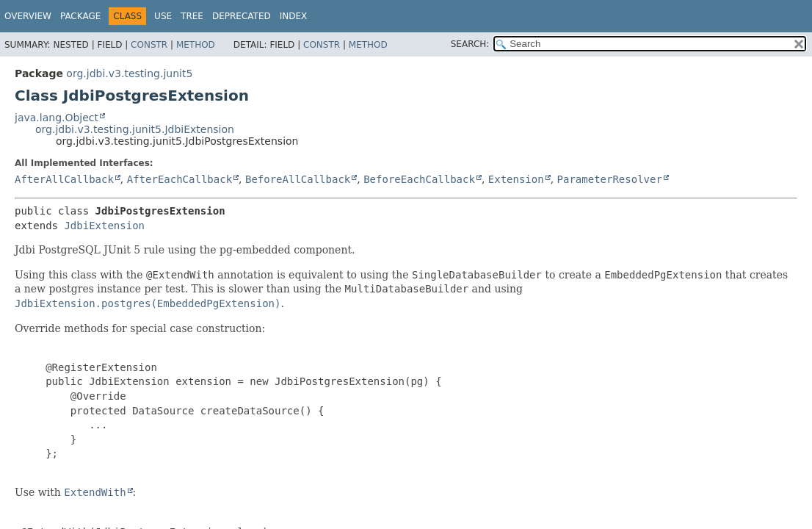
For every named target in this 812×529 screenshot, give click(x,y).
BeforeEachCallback (419, 179)
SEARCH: (470, 44)
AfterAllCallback (64, 179)
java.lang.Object (57, 118)
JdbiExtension (104, 226)
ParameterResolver (610, 179)
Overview (28, 16)
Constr (149, 45)
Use (163, 16)
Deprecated (242, 16)
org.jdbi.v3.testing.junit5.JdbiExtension (135, 129)
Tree (192, 16)
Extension (516, 179)
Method (196, 45)
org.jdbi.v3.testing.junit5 (129, 73)
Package (80, 16)
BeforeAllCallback (298, 179)
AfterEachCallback (180, 179)
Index (294, 16)
